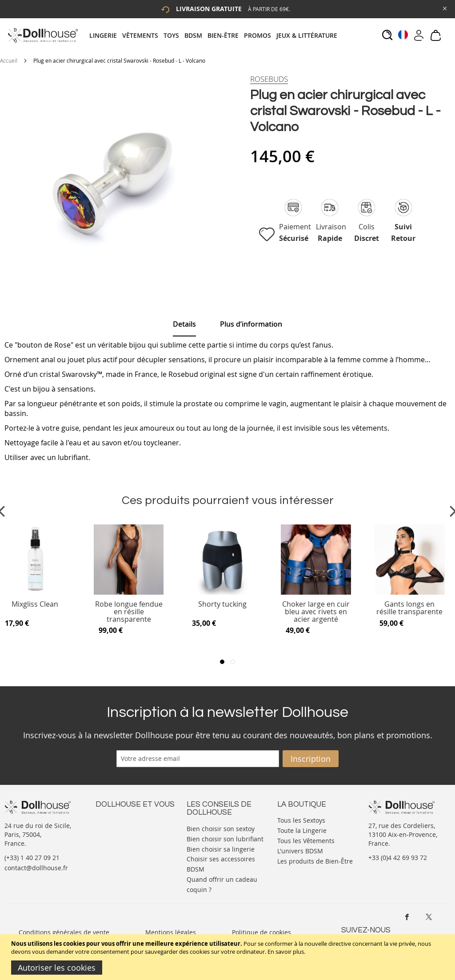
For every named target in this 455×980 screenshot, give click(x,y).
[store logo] (42, 35)
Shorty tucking (222, 605)
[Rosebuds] (269, 79)
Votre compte (115, 828)
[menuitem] (106, 35)
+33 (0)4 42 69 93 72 (398, 858)
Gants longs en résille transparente (409, 608)
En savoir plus (286, 952)
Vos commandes (120, 846)
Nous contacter (118, 819)
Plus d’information (251, 324)
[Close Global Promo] (444, 8)
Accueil (9, 60)
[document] (229, 957)
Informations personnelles (135, 837)
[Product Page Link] (129, 592)
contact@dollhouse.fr (36, 868)
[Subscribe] (311, 759)
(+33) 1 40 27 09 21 (32, 858)
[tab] (216, 35)
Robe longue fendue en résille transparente (129, 612)
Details (184, 324)
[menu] (216, 35)
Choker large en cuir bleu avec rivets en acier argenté (316, 612)
